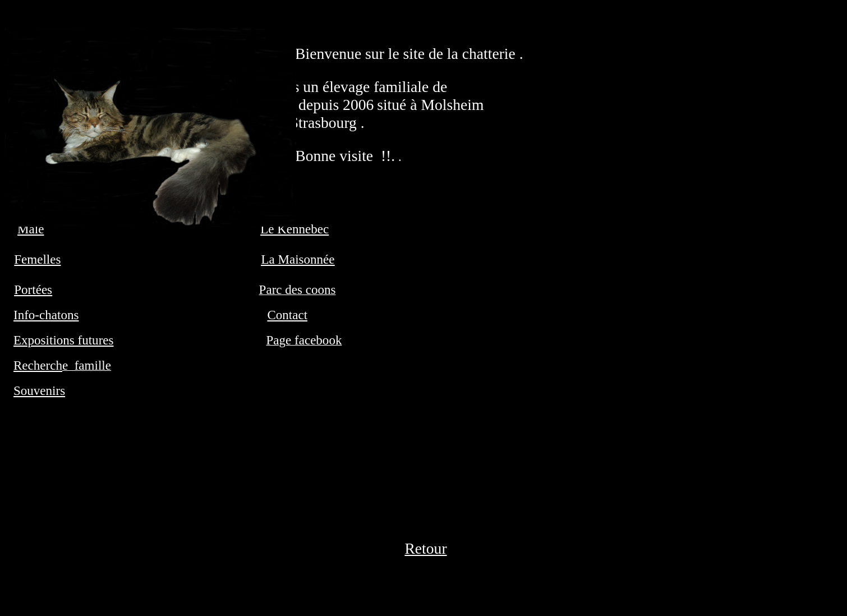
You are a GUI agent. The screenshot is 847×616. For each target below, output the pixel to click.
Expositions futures (63, 340)
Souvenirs (39, 390)
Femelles (37, 259)
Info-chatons (46, 315)
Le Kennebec (294, 229)
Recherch (38, 365)
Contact (287, 315)
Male (31, 229)
